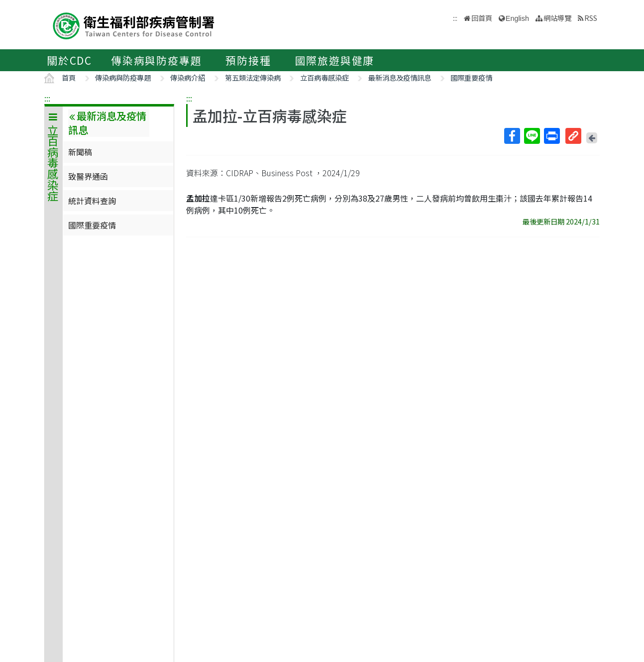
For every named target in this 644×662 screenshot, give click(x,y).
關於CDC (69, 60)
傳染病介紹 (188, 77)
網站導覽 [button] (557, 18)
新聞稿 (80, 152)
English (517, 18)
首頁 (69, 77)
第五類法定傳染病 (253, 77)
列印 (551, 136)
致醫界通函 (88, 176)
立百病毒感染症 (324, 77)
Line (532, 136)
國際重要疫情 (471, 77)
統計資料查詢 (92, 201)
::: (47, 98)
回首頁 (482, 18)
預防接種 (248, 60)
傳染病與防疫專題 (156, 60)
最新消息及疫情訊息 (400, 77)
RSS (591, 18)
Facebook (512, 136)
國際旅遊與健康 (335, 60)
